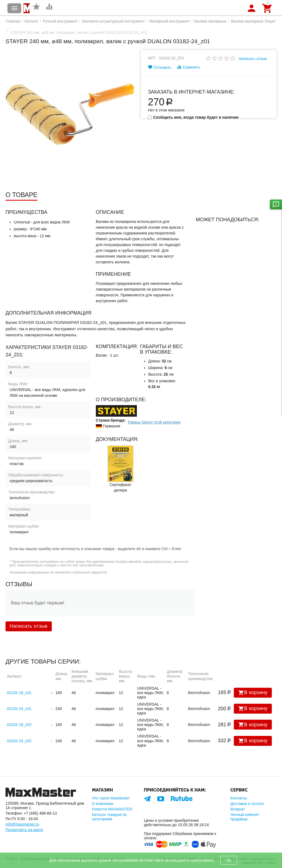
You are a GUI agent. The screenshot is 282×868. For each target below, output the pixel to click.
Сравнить (188, 67)
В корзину (253, 693)
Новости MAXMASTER (112, 809)
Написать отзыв (253, 59)
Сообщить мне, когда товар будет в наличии (193, 117)
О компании (103, 804)
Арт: (152, 58)
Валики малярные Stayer (253, 21)
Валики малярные (211, 21)
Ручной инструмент (60, 21)
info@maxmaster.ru (22, 824)
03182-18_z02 (19, 725)
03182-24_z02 (19, 741)
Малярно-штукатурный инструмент (113, 21)
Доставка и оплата (247, 804)
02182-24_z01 (19, 709)
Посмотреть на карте (24, 830)
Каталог (32, 21)
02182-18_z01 (19, 693)
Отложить (160, 67)
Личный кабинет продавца (245, 817)
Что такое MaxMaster (111, 798)
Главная (13, 21)
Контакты (239, 798)
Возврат (238, 809)
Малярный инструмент (170, 21)
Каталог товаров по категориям (109, 817)
